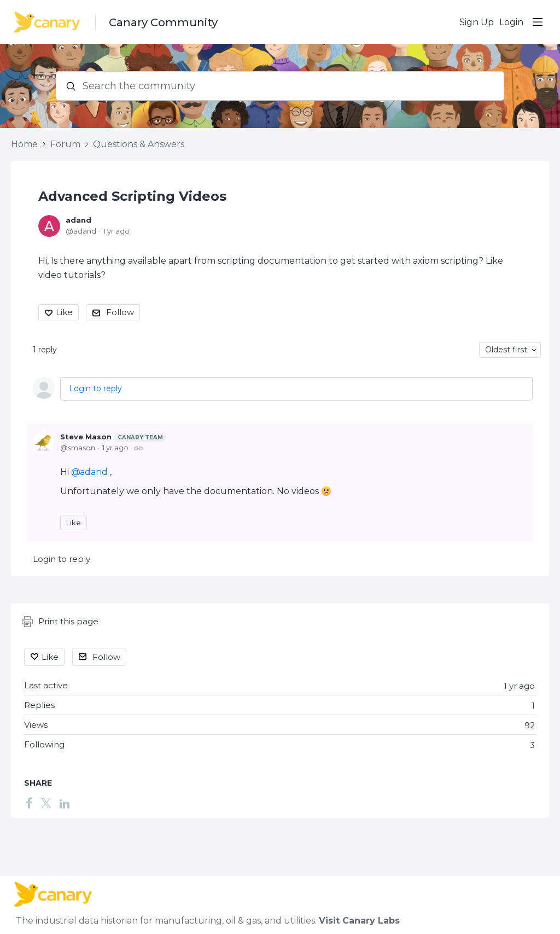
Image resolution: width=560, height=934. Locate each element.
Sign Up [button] (477, 22)
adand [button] (94, 472)
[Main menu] (538, 22)
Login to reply (95, 388)
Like (64, 312)
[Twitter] (46, 803)
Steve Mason (113, 437)
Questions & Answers (139, 144)
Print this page (60, 622)
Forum (65, 144)
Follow (120, 312)
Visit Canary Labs (359, 921)
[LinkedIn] (65, 803)
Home (24, 144)
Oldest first (506, 350)
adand (78, 220)
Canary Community (163, 22)
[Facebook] (29, 803)
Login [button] (511, 22)
